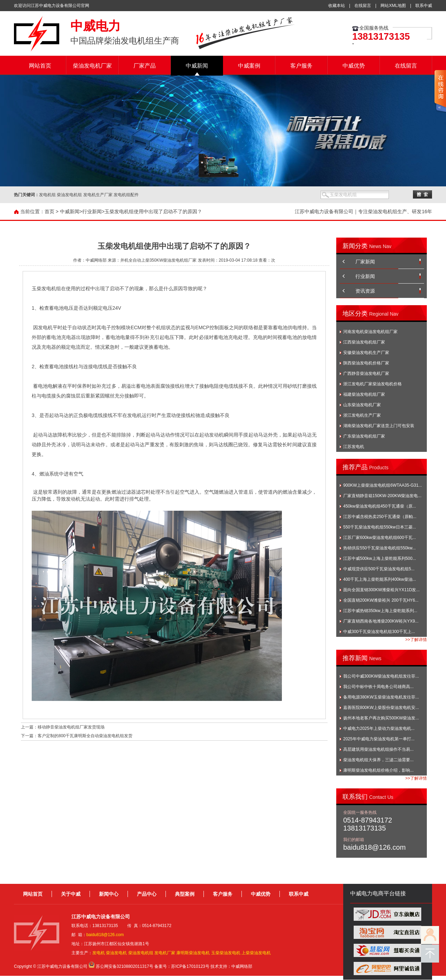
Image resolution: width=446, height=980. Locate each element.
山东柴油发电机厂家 (362, 405)
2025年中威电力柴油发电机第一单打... (379, 739)
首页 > (52, 211)
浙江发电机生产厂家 (362, 415)
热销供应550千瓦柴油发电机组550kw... (379, 548)
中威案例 (249, 66)
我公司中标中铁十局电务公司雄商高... (378, 687)
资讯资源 (365, 291)
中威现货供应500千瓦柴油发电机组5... (379, 569)
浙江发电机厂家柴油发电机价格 (372, 384)
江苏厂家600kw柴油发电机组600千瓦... (380, 538)
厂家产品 (145, 66)
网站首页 (40, 66)
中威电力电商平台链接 (378, 893)
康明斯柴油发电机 (193, 953)
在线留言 (363, 6)
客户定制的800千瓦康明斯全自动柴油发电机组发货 (85, 736)
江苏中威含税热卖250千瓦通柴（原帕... (380, 517)
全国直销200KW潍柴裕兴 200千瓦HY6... (381, 600)
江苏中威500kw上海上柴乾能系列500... (380, 558)
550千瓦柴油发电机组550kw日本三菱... (380, 527)
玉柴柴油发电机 (226, 953)
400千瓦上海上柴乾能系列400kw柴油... (380, 579)
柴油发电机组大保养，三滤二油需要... (378, 760)
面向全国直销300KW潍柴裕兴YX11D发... (381, 590)
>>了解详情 (416, 640)
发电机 (99, 953)
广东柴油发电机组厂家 (364, 436)
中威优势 (354, 66)
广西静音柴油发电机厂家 (366, 373)
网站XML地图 (393, 6)
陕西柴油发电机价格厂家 (366, 363)
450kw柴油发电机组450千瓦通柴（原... (380, 506)
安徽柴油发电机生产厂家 (366, 353)
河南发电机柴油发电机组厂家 (370, 332)
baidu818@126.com (105, 935)
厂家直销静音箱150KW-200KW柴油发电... (382, 496)
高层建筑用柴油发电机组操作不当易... (378, 749)
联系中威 (424, 6)
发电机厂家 (165, 953)
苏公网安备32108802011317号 (125, 966)
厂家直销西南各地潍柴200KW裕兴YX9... (381, 621)
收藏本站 (337, 6)
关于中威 (71, 894)
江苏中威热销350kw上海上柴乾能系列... (380, 611)
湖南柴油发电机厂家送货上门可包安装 (379, 426)
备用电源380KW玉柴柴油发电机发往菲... (381, 697)
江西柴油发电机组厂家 (364, 342)
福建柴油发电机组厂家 (364, 394)
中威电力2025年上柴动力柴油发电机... (379, 728)
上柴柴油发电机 (256, 953)
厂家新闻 (365, 262)
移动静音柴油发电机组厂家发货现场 (71, 727)
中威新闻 (197, 66)
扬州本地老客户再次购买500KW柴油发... (381, 718)
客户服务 (301, 66)
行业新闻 (92, 211)
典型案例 (185, 894)
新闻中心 (109, 894)
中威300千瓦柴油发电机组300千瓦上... (379, 632)
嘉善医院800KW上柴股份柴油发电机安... (381, 708)
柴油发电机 (116, 953)
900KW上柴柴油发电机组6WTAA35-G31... (383, 485)
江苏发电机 (354, 447)
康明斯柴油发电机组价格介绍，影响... (378, 770)
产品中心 (147, 894)
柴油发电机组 (141, 953)
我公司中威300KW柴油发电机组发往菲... (381, 676)
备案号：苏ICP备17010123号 (182, 966)
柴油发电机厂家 (92, 66)
